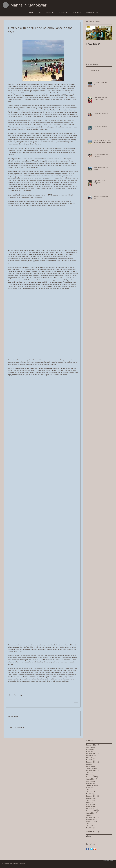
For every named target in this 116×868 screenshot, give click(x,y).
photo (88, 836)
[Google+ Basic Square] (95, 849)
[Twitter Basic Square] (91, 849)
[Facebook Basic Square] (88, 849)
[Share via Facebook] (9, 695)
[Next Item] (109, 33)
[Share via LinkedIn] (21, 695)
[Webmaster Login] (108, 861)
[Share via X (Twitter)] (15, 695)
